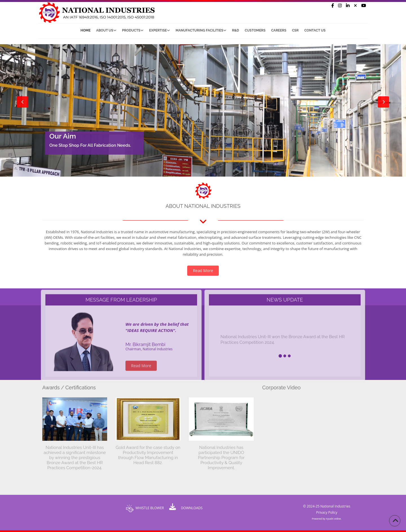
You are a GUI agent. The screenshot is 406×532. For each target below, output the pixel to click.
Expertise (160, 30)
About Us (106, 30)
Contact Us (315, 30)
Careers (279, 30)
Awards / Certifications (69, 386)
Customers (255, 30)
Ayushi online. (334, 519)
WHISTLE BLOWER (150, 508)
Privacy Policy (327, 512)
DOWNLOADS (192, 508)
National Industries (335, 506)
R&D (236, 30)
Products (133, 30)
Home (86, 30)
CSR (295, 30)
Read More (203, 271)
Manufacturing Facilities (201, 30)
